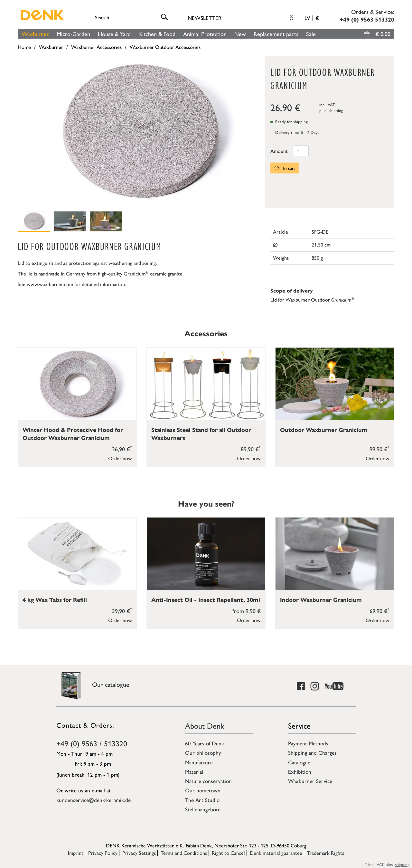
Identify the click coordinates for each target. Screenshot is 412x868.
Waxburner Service (310, 781)
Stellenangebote (203, 809)
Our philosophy (203, 752)
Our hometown (203, 790)
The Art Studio (202, 800)
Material (194, 771)
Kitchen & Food (157, 34)
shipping (336, 110)
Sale (311, 34)
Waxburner (35, 34)
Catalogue (299, 762)
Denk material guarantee (276, 853)
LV (312, 18)
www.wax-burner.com (50, 284)
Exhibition (300, 771)
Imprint (76, 853)
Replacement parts (276, 34)
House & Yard (114, 34)
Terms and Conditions (184, 853)
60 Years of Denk (205, 743)
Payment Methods (308, 743)
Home (24, 47)
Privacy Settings (139, 853)
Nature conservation (208, 781)
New (240, 34)
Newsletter (205, 18)
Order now (120, 458)
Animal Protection (205, 34)
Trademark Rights (326, 853)
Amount (279, 151)
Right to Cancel (228, 853)
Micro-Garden (73, 34)
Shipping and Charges (312, 752)
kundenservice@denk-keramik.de (94, 800)
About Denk (205, 725)
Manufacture (199, 762)
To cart (285, 168)
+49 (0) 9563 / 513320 (92, 743)
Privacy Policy (103, 853)
